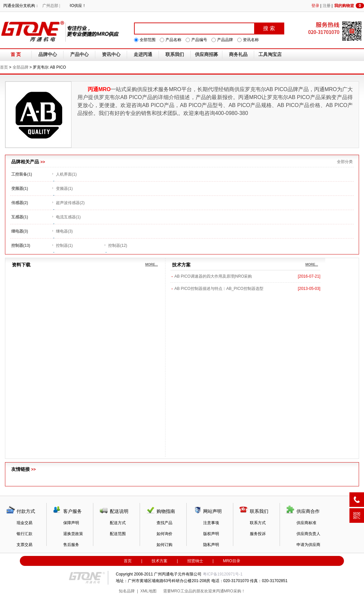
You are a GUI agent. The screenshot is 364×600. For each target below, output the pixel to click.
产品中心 (79, 55)
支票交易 (24, 545)
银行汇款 (24, 534)
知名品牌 (127, 591)
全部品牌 (21, 67)
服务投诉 (258, 534)
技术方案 (159, 561)
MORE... (152, 265)
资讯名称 (251, 40)
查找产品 (164, 523)
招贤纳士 (195, 561)
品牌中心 (48, 55)
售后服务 (71, 545)
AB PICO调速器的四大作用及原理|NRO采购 (213, 276)
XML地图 (148, 591)
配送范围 (118, 534)
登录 (315, 6)
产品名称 (173, 40)
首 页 (16, 55)
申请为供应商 (308, 545)
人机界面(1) (66, 174)
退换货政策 (73, 534)
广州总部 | (51, 6)
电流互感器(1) (68, 217)
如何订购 (164, 545)
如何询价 (164, 534)
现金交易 (24, 523)
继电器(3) (64, 231)
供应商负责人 (308, 534)
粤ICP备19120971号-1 (223, 574)
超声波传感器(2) (70, 203)
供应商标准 (306, 523)
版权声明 (211, 534)
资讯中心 (111, 55)
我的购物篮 (349, 6)
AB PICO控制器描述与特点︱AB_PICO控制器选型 (219, 289)
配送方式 (118, 523)
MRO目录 (232, 561)
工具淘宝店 (270, 55)
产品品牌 (225, 40)
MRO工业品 (182, 591)
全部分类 (345, 162)
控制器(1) (64, 245)
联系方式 (258, 523)
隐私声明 (211, 545)
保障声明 (71, 523)
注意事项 (211, 523)
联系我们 (175, 55)
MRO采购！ (235, 591)
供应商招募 (206, 55)
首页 (4, 67)
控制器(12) (118, 245)
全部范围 (148, 40)
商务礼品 (238, 55)
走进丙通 (143, 55)
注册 (327, 6)
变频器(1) (64, 189)
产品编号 (199, 40)
